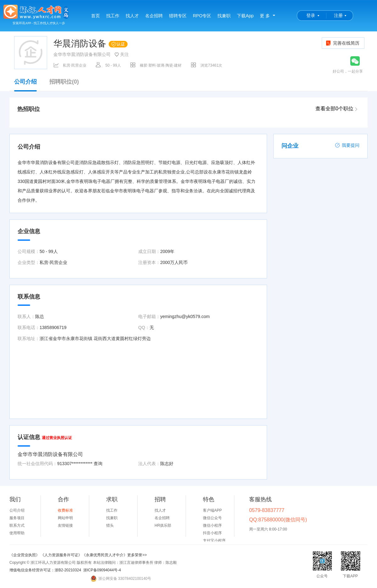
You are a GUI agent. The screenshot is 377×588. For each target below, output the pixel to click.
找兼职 (224, 16)
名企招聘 (154, 16)
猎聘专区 (178, 16)
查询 (98, 464)
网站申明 (65, 518)
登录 (311, 15)
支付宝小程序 (214, 541)
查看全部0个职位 (334, 109)
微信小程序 (212, 525)
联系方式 (17, 525)
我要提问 (347, 145)
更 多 (265, 16)
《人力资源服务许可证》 (61, 555)
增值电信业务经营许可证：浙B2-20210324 (45, 570)
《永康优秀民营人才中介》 (105, 555)
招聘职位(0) (64, 82)
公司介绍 (25, 85)
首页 (96, 16)
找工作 (113, 16)
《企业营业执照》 (25, 555)
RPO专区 (202, 16)
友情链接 (65, 525)
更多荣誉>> (137, 555)
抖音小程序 (212, 533)
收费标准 (65, 510)
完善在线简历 (342, 43)
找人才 (132, 16)
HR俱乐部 (163, 525)
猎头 (110, 525)
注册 (338, 15)
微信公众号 (212, 518)
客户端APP (212, 510)
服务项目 (17, 518)
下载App (245, 16)
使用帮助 (17, 533)
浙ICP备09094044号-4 (102, 570)
